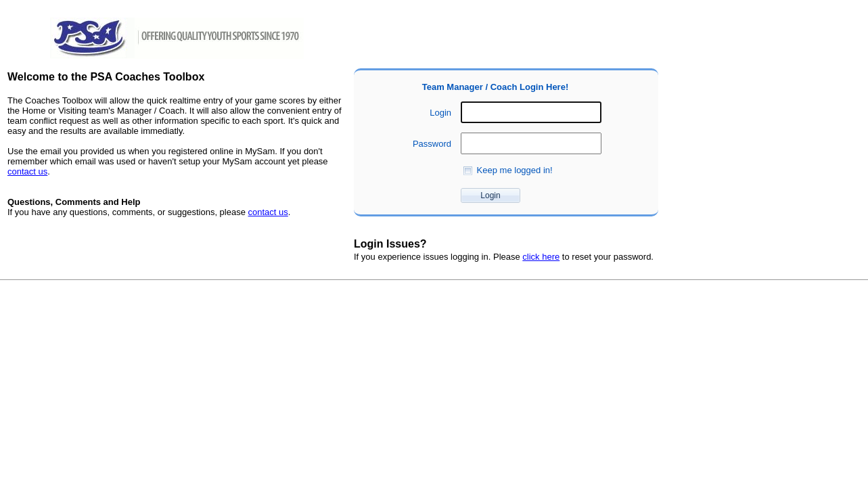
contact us (27, 171)
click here (541, 257)
